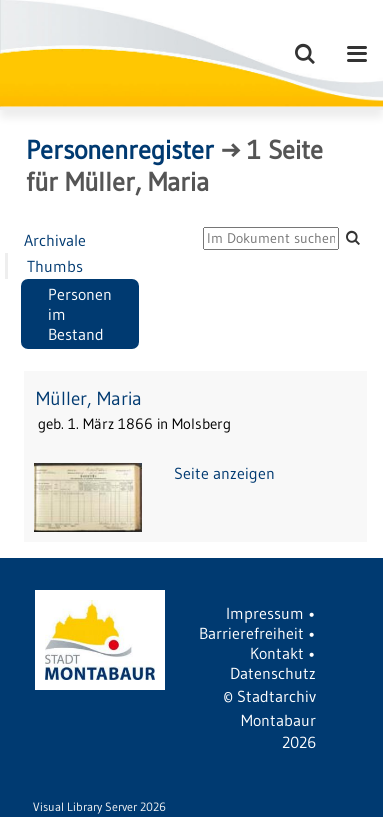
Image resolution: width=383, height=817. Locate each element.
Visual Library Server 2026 (99, 806)
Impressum (265, 613)
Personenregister (120, 150)
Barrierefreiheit (251, 633)
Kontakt (277, 653)
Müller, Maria (89, 398)
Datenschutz (273, 673)
